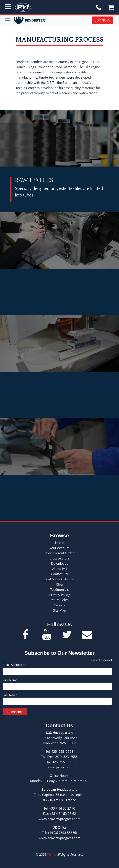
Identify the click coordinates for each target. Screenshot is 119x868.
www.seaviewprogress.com (59, 819)
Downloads (59, 564)
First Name (10, 680)
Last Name (10, 695)
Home (59, 543)
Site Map (59, 611)
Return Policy (60, 600)
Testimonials (60, 590)
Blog (59, 584)
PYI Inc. (52, 855)
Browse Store (59, 558)
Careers (59, 605)
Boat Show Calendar (59, 579)
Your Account (59, 548)
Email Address (14, 665)
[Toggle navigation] (8, 20)
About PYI (59, 569)
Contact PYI (59, 574)
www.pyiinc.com (59, 767)
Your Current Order (59, 553)
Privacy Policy (60, 595)
